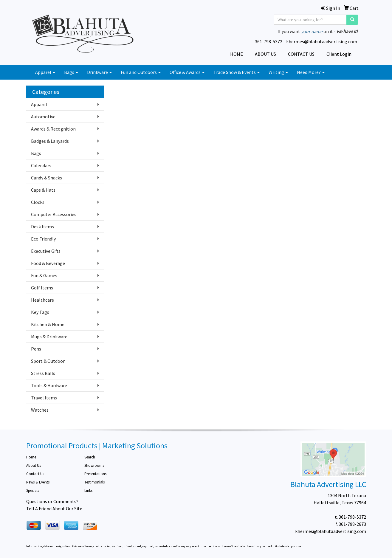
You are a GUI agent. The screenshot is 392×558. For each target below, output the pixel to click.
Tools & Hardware (49, 385)
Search (90, 457)
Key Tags (40, 312)
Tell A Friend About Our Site (54, 509)
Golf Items (42, 288)
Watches (40, 410)
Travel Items (44, 398)
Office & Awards (187, 72)
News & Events (38, 482)
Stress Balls (43, 373)
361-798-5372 (269, 41)
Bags (71, 72)
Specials (33, 490)
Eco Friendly (43, 239)
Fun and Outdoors (141, 72)
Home (31, 457)
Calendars (41, 165)
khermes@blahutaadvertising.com (322, 41)
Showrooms (94, 465)
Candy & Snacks (47, 178)
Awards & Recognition (53, 129)
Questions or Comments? (52, 501)
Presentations (95, 474)
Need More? (311, 72)
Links (88, 490)
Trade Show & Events (237, 72)
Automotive (43, 117)
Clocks (38, 202)
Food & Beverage (48, 263)
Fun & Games (44, 275)
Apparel (45, 72)
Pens (36, 349)
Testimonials (94, 482)
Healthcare (42, 300)
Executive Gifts (46, 251)
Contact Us (35, 474)
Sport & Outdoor (48, 361)
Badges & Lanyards (50, 141)
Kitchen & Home (48, 324)
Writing (278, 72)
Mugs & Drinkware (49, 337)
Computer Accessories (54, 214)
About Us (34, 465)
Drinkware (99, 72)
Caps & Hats (43, 190)
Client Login (339, 54)
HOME (237, 54)
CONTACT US (301, 54)
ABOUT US (265, 54)
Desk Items (42, 227)
